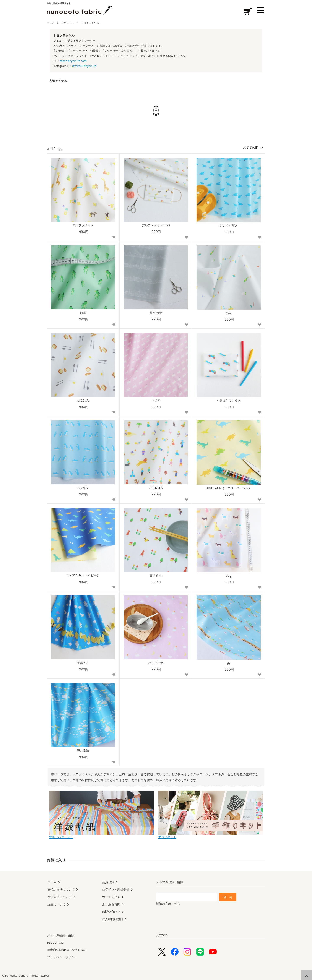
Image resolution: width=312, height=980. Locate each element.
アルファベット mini (156, 225)
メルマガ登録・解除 (60, 937)
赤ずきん (156, 575)
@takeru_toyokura (84, 66)
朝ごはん (83, 400)
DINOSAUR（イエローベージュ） (229, 488)
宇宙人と (83, 663)
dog (229, 576)
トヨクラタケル (90, 23)
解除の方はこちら (168, 904)
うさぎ (156, 400)
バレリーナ (156, 663)
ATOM (59, 943)
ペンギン (83, 488)
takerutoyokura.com (73, 61)
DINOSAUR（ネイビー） (83, 575)
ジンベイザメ (229, 226)
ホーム (51, 23)
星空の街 (156, 313)
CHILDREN (156, 488)
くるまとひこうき (229, 401)
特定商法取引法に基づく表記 (67, 949)
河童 (83, 313)
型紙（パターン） (101, 835)
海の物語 (83, 750)
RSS (49, 943)
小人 (229, 313)
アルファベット (83, 225)
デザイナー (68, 23)
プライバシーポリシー (62, 956)
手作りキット (211, 835)
